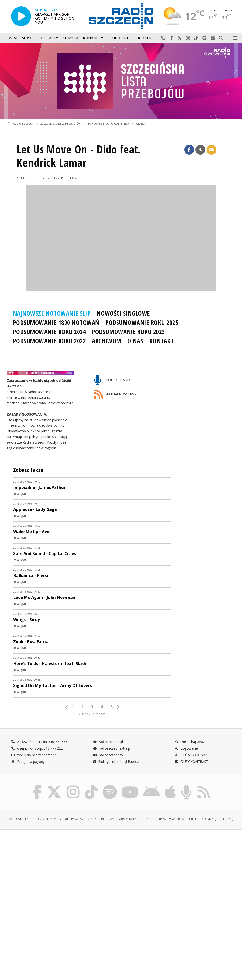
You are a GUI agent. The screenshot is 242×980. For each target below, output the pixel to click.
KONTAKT (162, 341)
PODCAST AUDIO (114, 380)
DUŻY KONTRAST (191, 762)
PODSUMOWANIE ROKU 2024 (50, 332)
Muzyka (70, 38)
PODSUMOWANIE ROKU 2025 (142, 322)
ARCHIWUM (106, 341)
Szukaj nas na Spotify (205, 38)
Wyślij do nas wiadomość (213, 38)
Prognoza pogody (28, 762)
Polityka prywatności (170, 819)
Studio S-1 (118, 38)
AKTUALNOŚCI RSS (115, 394)
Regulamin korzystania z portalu (127, 819)
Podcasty (48, 38)
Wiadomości (21, 38)
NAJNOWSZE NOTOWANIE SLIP (108, 124)
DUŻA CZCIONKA (191, 755)
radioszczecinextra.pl (112, 748)
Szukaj (221, 38)
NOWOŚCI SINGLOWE (123, 313)
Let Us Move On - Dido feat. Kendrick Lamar (79, 156)
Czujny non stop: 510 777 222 (37, 748)
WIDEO (140, 124)
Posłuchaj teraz (190, 742)
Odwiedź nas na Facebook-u (171, 38)
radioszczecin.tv (108, 755)
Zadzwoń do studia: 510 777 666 (39, 742)
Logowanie (186, 748)
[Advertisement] (63, 869)
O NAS (135, 341)
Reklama (142, 38)
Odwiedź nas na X (180, 38)
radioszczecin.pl (108, 742)
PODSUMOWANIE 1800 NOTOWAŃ (56, 322)
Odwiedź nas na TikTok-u (196, 38)
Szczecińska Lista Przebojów (60, 124)
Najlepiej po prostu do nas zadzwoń (163, 38)
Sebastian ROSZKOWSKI (63, 178)
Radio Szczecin (21, 124)
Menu (235, 38)
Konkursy (93, 38)
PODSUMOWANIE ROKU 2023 (128, 332)
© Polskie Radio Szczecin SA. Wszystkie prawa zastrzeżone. (54, 819)
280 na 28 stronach (92, 714)
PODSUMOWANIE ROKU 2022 (50, 341)
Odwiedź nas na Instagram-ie (188, 38)
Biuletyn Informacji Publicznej (118, 762)
